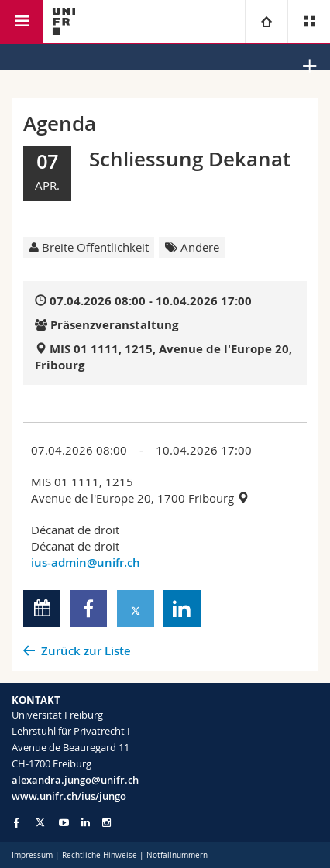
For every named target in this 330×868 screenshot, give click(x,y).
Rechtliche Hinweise (100, 855)
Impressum (32, 855)
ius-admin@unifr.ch (86, 563)
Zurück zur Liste (86, 651)
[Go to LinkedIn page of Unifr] (86, 823)
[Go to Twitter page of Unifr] (40, 822)
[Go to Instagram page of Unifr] (107, 823)
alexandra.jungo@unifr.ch (75, 780)
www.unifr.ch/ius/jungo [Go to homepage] (69, 796)
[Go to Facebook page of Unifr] (17, 822)
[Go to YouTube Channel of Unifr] (64, 823)
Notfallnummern (177, 855)
